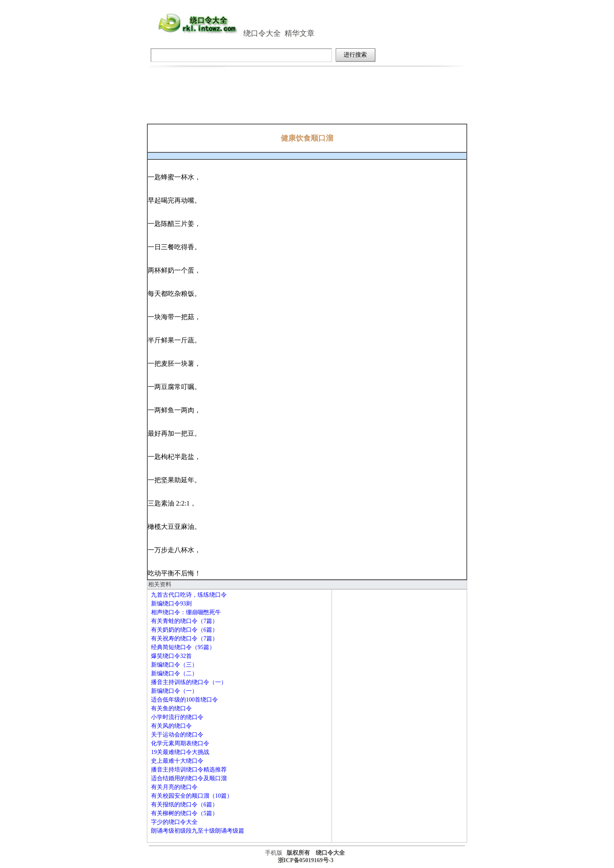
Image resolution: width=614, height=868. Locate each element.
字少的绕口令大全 (174, 822)
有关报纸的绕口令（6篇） (184, 805)
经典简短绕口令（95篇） (183, 647)
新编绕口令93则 (171, 604)
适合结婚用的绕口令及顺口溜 (189, 778)
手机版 (274, 853)
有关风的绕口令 (171, 726)
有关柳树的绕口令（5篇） (184, 813)
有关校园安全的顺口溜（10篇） (192, 796)
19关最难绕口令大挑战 (180, 752)
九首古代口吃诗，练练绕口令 (189, 595)
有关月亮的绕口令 (174, 787)
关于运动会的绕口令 (177, 735)
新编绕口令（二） (174, 673)
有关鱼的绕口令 (171, 708)
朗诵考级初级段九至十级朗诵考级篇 (198, 831)
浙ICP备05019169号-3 (306, 860)
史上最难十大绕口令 (177, 761)
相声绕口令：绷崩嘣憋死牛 (186, 612)
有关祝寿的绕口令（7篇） (184, 639)
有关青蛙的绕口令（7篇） (184, 621)
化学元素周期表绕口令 (180, 743)
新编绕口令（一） (174, 691)
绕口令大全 (262, 33)
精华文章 (300, 33)
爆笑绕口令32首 (171, 656)
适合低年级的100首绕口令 (184, 700)
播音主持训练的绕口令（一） (189, 682)
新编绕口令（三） (174, 665)
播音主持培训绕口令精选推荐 (189, 770)
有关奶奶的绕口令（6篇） (184, 630)
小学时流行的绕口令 (177, 717)
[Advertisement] (307, 101)
